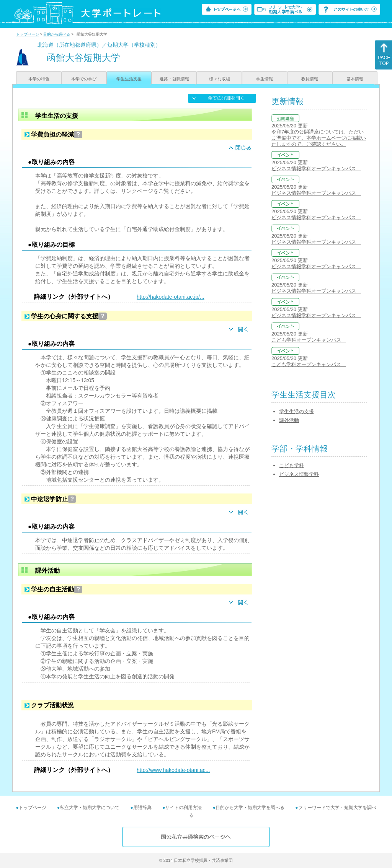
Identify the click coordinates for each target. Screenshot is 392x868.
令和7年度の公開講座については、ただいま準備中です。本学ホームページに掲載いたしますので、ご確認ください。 (319, 138)
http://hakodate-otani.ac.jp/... (171, 297)
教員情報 (310, 79)
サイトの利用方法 (183, 808)
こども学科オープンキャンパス (309, 340)
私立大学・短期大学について (90, 808)
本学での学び (84, 79)
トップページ (28, 34)
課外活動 (289, 420)
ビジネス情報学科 (299, 474)
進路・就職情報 (174, 79)
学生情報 (265, 79)
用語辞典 (142, 808)
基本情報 (355, 79)
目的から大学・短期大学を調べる (250, 808)
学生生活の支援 (296, 411)
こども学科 (292, 465)
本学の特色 (39, 79)
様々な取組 (220, 79)
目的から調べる (57, 34)
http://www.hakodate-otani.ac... (173, 770)
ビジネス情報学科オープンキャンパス (316, 169)
